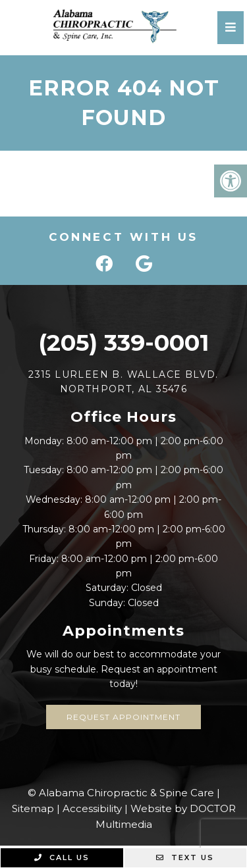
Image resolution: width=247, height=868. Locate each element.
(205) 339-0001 (123, 343)
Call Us (62, 857)
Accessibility (92, 808)
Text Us (185, 857)
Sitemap (33, 808)
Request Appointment (123, 717)
